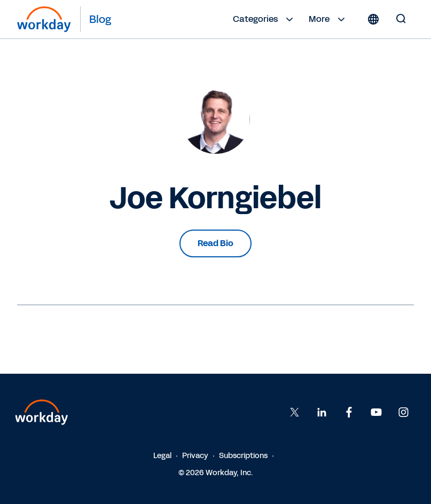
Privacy (195, 456)
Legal (162, 456)
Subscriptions (243, 456)
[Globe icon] (373, 19)
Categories (264, 19)
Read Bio (215, 243)
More (328, 19)
